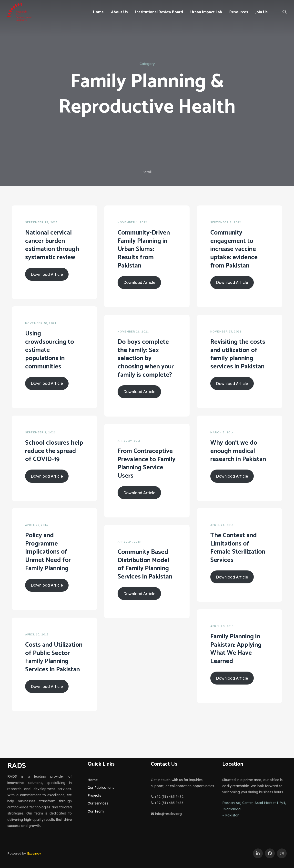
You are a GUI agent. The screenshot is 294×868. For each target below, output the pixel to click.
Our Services (98, 803)
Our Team (96, 811)
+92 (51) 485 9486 (167, 803)
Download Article (47, 274)
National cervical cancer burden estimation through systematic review (52, 245)
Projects (94, 795)
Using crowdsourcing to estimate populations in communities (50, 350)
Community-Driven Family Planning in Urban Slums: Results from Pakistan (144, 249)
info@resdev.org (166, 814)
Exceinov (34, 853)
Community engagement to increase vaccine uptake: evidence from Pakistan (234, 249)
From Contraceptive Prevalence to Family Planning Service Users (147, 463)
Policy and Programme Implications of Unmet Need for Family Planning (48, 552)
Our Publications (101, 788)
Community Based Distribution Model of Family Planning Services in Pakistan (145, 564)
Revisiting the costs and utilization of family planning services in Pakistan (238, 354)
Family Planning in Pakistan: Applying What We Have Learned (236, 649)
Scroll (147, 178)
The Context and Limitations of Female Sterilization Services (238, 548)
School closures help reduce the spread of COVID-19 (54, 451)
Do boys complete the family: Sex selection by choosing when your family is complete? (146, 358)
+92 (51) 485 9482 (167, 797)
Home (93, 780)
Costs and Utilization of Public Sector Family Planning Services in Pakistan (54, 657)
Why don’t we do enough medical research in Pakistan (238, 451)
